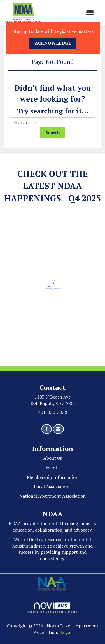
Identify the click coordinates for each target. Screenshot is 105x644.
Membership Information (53, 477)
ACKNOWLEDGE (53, 43)
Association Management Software (52, 608)
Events (53, 468)
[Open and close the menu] (71, 13)
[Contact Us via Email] (58, 429)
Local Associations (53, 486)
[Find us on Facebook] (47, 429)
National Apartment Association (53, 496)
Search (53, 133)
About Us (53, 458)
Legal (66, 632)
